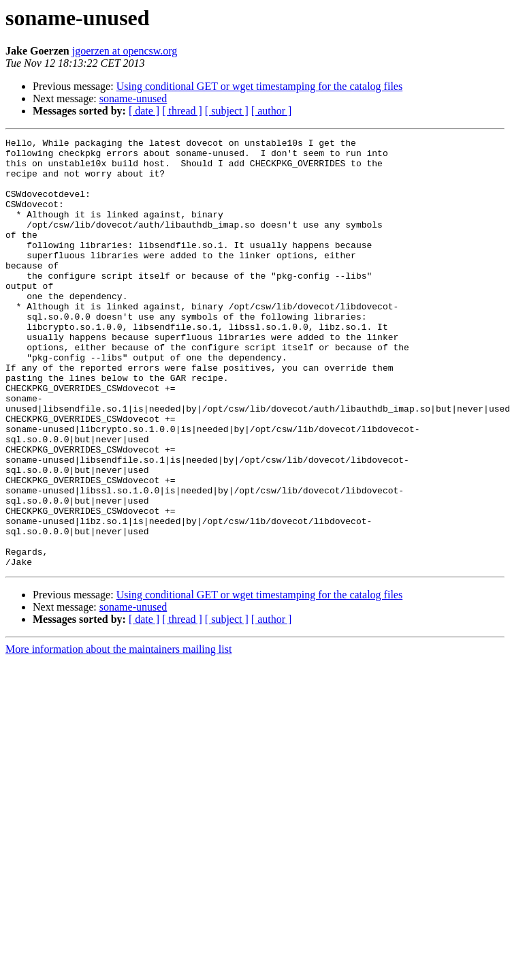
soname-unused (133, 98)
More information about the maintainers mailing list (118, 735)
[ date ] (144, 111)
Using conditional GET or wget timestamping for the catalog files (260, 86)
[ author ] (272, 111)
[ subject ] (227, 111)
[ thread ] (182, 111)
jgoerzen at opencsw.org (125, 51)
